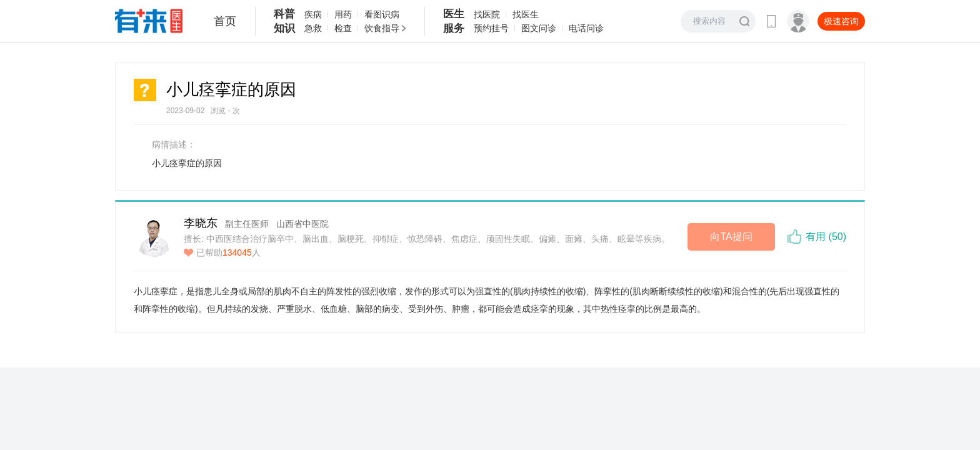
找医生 (526, 14)
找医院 (487, 14)
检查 (343, 28)
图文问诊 (539, 28)
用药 (343, 14)
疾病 (313, 14)
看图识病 (382, 14)
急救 (313, 28)
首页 (225, 21)
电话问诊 (586, 28)
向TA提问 (731, 237)
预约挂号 (491, 28)
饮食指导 (382, 28)
